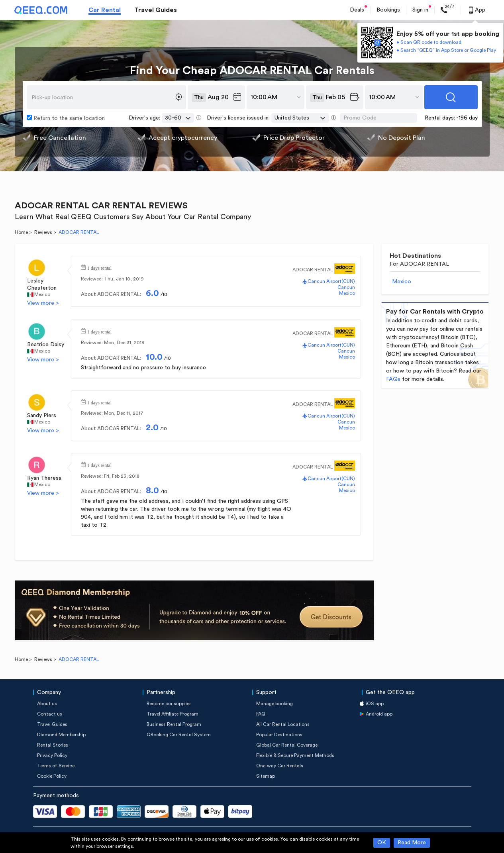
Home (21, 232)
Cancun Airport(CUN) (331, 281)
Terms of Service (56, 766)
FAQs (393, 379)
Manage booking (275, 704)
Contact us (50, 714)
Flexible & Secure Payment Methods (295, 755)
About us (47, 704)
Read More (412, 843)
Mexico (42, 294)
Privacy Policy (52, 755)
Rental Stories (53, 745)
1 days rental (99, 267)
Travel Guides (156, 10)
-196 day (467, 118)
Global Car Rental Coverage (287, 745)
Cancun (346, 287)
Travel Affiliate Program (173, 714)
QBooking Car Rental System (179, 735)
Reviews (43, 232)
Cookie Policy (52, 776)
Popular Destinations (279, 735)
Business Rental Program (174, 724)
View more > (43, 303)
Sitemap (266, 776)
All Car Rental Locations (283, 724)
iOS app (375, 704)
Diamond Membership (61, 735)
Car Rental (105, 10)
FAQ (261, 714)
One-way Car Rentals (280, 766)
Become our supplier (169, 704)
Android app (379, 714)
